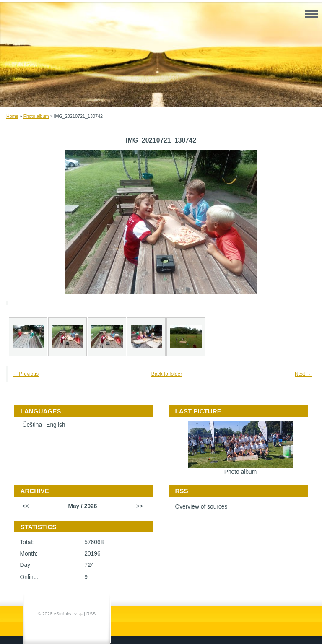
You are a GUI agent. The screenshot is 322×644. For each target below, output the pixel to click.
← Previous (26, 374)
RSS (91, 614)
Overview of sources (201, 507)
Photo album (36, 116)
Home (12, 116)
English (56, 425)
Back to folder (167, 374)
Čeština (32, 425)
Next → (303, 374)
